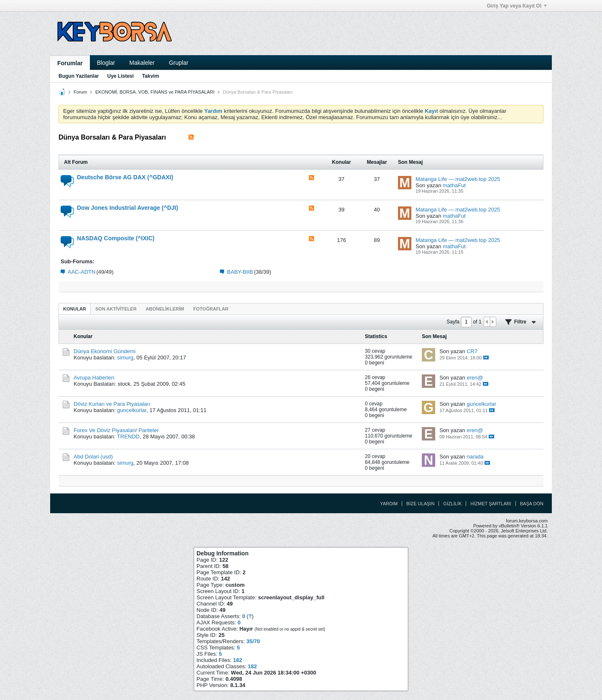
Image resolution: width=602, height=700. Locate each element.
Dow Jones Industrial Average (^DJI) (128, 208)
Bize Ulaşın (420, 504)
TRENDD (128, 437)
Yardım (389, 504)
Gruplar (179, 63)
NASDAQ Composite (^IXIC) (116, 238)
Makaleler (142, 63)
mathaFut (454, 185)
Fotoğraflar (211, 309)
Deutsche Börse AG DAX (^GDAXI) (125, 177)
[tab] (75, 309)
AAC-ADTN (82, 272)
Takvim (150, 76)
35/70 (253, 641)
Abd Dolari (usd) (93, 457)
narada (475, 457)
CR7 (472, 351)
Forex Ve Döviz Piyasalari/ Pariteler (116, 430)
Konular (75, 309)
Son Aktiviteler (116, 309)
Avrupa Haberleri (94, 378)
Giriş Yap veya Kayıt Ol (517, 6)
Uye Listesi (120, 76)
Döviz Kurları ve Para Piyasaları (112, 404)
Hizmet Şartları (491, 504)
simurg (125, 358)
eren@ (475, 378)
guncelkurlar (132, 410)
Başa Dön (532, 504)
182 (237, 660)
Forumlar (70, 63)
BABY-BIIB (240, 272)
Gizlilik (452, 504)
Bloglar (106, 63)
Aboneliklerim (165, 309)
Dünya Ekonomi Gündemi (105, 351)
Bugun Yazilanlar (79, 76)
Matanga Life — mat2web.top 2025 (458, 179)
